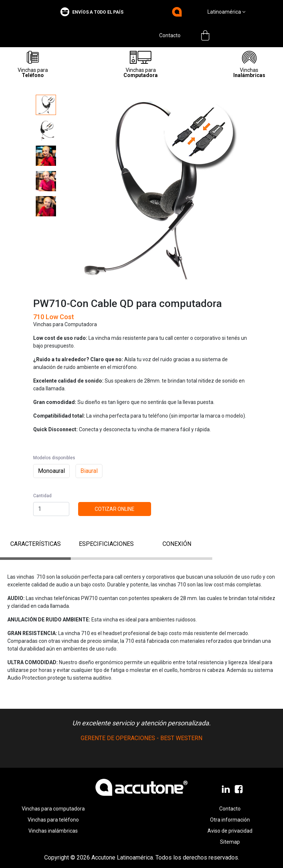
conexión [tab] (177, 544)
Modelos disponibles (54, 458)
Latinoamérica (226, 12)
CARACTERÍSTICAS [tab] (36, 544)
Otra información (230, 820)
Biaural (89, 471)
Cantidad (42, 496)
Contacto (170, 35)
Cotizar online (115, 509)
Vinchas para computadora (53, 809)
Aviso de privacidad (230, 831)
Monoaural (51, 471)
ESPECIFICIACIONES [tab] (106, 544)
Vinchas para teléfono (53, 820)
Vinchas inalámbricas (53, 831)
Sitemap (230, 842)
